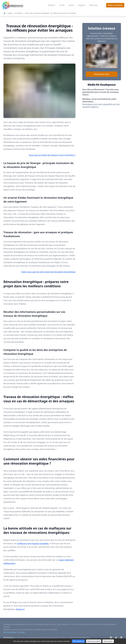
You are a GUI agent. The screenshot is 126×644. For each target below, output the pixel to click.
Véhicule (93, 5)
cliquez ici (20, 609)
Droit (62, 5)
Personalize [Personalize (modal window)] (108, 641)
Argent (82, 5)
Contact (22, 632)
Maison (52, 5)
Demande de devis (102, 74)
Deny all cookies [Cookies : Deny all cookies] (94, 641)
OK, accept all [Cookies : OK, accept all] (78, 641)
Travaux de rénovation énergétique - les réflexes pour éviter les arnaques (50, 13)
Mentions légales (10, 632)
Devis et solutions (115, 5)
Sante (71, 5)
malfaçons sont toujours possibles (33, 543)
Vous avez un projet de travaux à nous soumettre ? (52, 155)
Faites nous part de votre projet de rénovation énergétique (48, 272)
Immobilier (19, 13)
